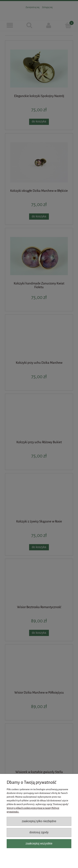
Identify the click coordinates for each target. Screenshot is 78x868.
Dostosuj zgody (39, 832)
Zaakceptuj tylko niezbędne (39, 821)
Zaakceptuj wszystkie (39, 844)
